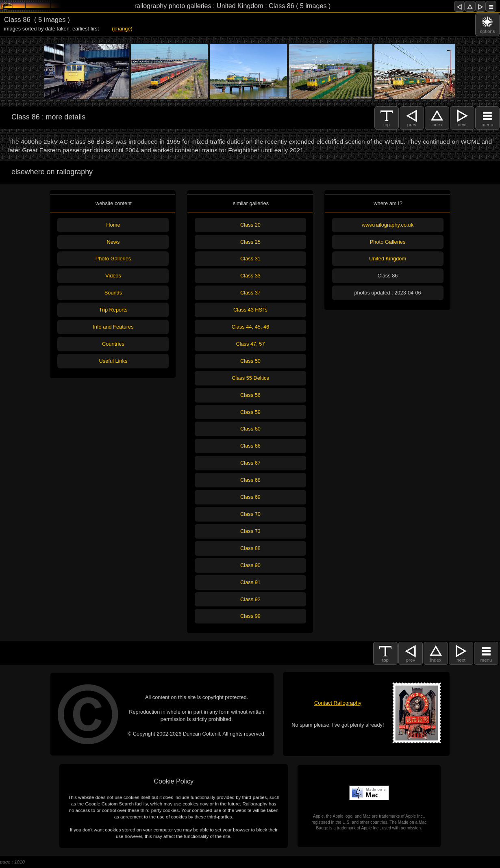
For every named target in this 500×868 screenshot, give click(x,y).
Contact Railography (338, 703)
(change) (122, 29)
